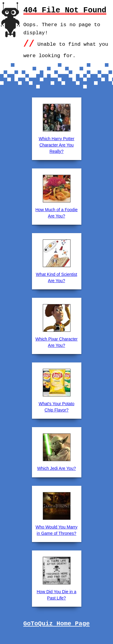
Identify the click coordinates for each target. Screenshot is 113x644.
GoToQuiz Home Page (56, 624)
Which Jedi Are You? (56, 468)
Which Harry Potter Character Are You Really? (56, 145)
